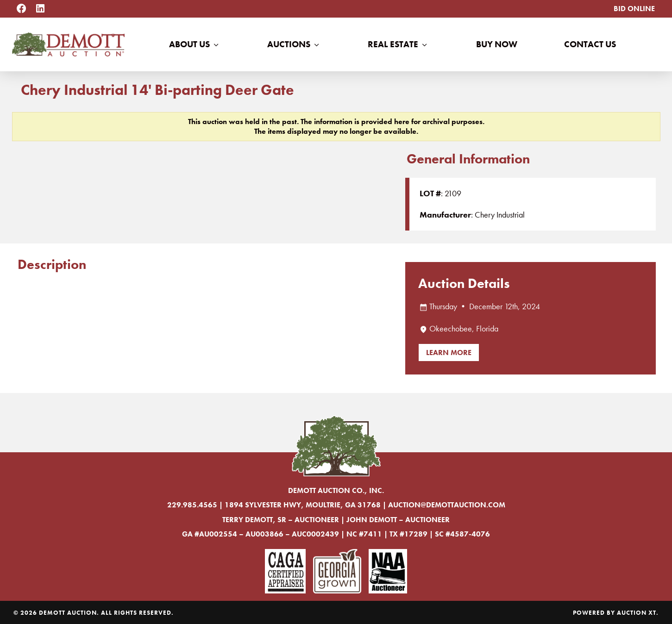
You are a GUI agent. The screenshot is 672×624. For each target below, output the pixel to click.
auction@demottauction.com (447, 505)
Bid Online (634, 9)
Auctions (294, 44)
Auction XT (637, 613)
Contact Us (590, 44)
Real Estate (398, 44)
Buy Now (497, 44)
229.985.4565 (192, 505)
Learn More (449, 353)
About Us (195, 44)
